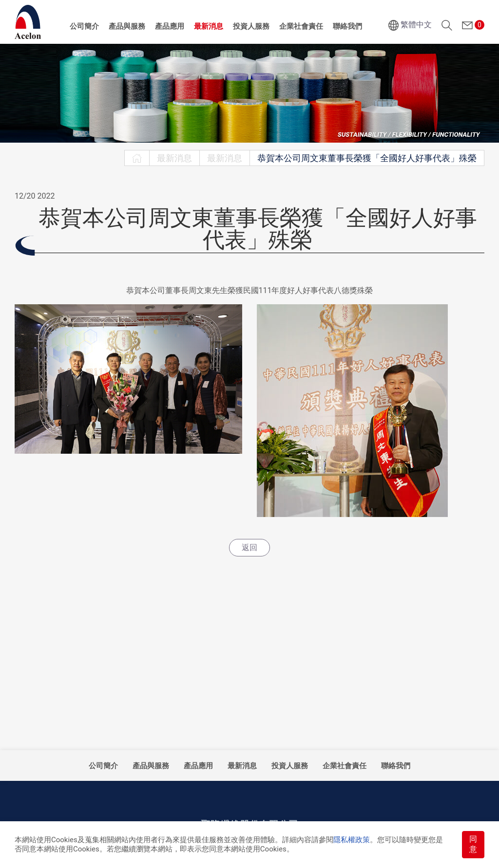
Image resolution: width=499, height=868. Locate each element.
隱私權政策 (352, 840)
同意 (473, 844)
